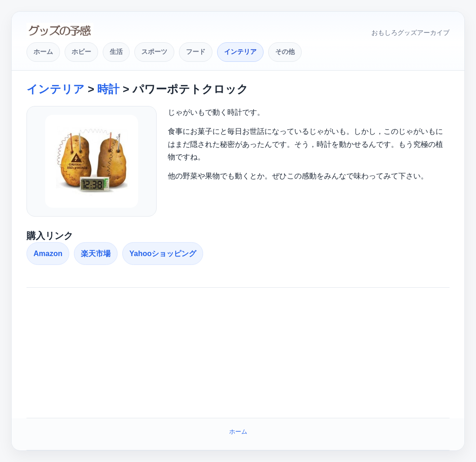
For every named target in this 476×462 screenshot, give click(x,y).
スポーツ (154, 52)
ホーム (43, 52)
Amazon (48, 254)
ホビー (81, 52)
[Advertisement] (238, 353)
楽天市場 (96, 254)
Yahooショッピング (163, 254)
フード (196, 52)
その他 (285, 52)
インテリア (240, 52)
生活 (116, 52)
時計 (108, 89)
